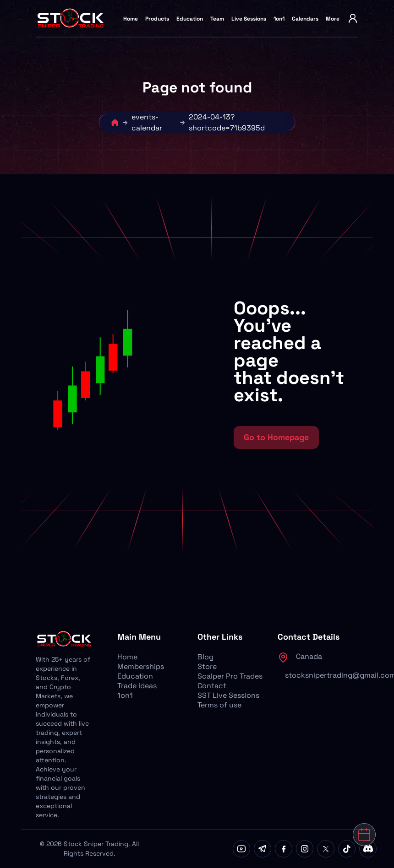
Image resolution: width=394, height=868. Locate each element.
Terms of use (219, 705)
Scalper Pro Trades (230, 676)
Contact (212, 686)
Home (131, 19)
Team (217, 19)
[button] (127, 374)
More (333, 19)
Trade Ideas (137, 686)
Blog (205, 657)
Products (157, 19)
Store (207, 666)
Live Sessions (249, 19)
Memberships (141, 666)
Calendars (305, 19)
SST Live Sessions (228, 695)
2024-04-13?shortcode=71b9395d (227, 122)
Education (190, 19)
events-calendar (147, 122)
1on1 (279, 19)
